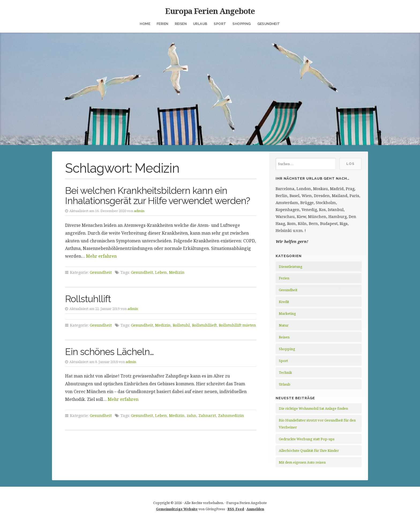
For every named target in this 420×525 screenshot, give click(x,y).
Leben (161, 272)
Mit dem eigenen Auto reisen (302, 462)
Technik (285, 372)
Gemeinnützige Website (177, 509)
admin (139, 211)
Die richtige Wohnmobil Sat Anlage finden (313, 408)
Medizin (177, 272)
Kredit (284, 302)
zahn (192, 415)
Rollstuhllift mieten (237, 325)
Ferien (162, 24)
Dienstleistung (291, 267)
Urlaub (200, 24)
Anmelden (255, 509)
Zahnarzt (207, 415)
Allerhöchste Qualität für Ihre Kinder (309, 450)
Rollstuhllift (88, 299)
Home (145, 24)
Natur (284, 325)
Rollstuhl (181, 325)
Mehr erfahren (101, 256)
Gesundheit (269, 24)
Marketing (287, 313)
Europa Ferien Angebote (210, 11)
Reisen (181, 24)
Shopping (242, 24)
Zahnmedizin (231, 415)
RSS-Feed (236, 509)
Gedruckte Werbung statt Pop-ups (307, 439)
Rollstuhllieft (204, 325)
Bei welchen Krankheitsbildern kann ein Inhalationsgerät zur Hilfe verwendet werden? (157, 196)
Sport (220, 24)
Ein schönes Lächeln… (109, 352)
